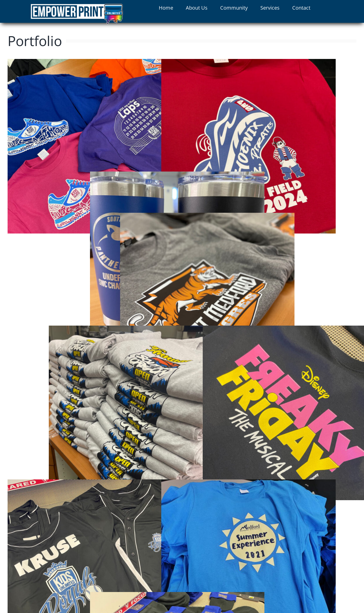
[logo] (77, 6)
